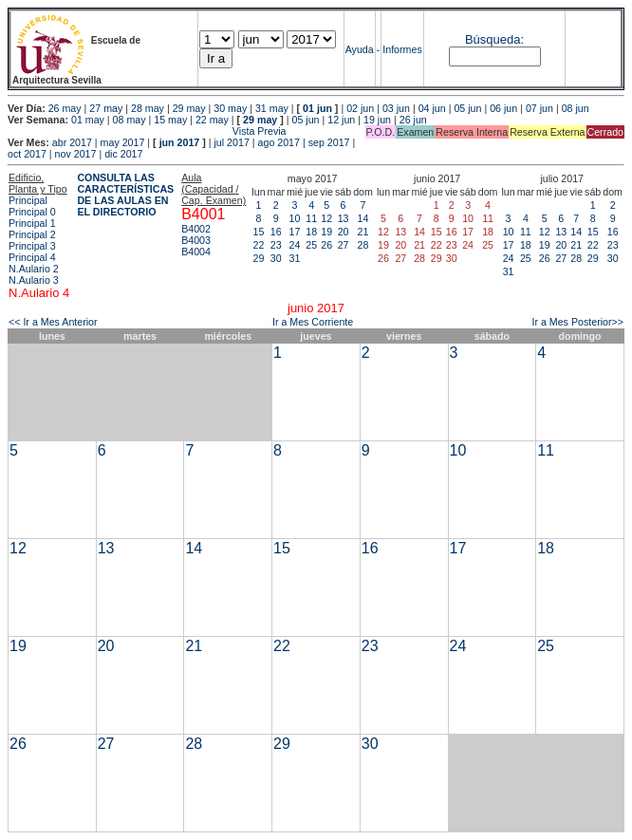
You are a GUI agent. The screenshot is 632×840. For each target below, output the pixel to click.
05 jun (467, 108)
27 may (106, 108)
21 (363, 232)
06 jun (503, 108)
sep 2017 (329, 142)
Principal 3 (32, 246)
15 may (170, 120)
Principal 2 (32, 234)
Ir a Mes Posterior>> (577, 322)
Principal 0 (32, 212)
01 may (88, 120)
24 (295, 245)
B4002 (196, 229)
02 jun (360, 108)
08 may (130, 120)
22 (259, 245)
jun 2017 (180, 142)
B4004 (196, 252)
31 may (272, 108)
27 (344, 245)
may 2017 (123, 142)
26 (326, 245)
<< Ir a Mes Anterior (53, 322)
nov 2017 (76, 154)
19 (326, 232)
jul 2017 (232, 142)
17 (295, 232)
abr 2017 (72, 142)
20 (344, 232)
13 (344, 218)
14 (363, 218)
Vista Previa (147, 131)
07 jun (539, 108)
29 (259, 258)
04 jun (432, 108)
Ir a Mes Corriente (313, 322)
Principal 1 (32, 223)
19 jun (377, 120)
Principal (28, 200)
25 (311, 245)
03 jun (396, 108)
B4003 (196, 240)
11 (311, 218)
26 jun (413, 120)
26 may (65, 108)
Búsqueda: (494, 39)
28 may (148, 108)
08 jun (576, 108)
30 (276, 258)
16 (276, 232)
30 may (230, 108)
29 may (189, 108)
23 (276, 245)
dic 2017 (123, 154)
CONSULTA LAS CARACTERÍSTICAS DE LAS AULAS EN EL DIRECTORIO (125, 195)
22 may (212, 120)
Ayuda (360, 49)
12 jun (341, 120)
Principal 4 (32, 257)
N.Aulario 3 (34, 280)
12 (326, 218)
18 (311, 232)
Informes (402, 49)
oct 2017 (27, 154)
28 (363, 245)
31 (295, 258)
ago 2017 (279, 142)
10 (295, 218)
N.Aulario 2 (34, 269)
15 (259, 232)
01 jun (317, 108)
